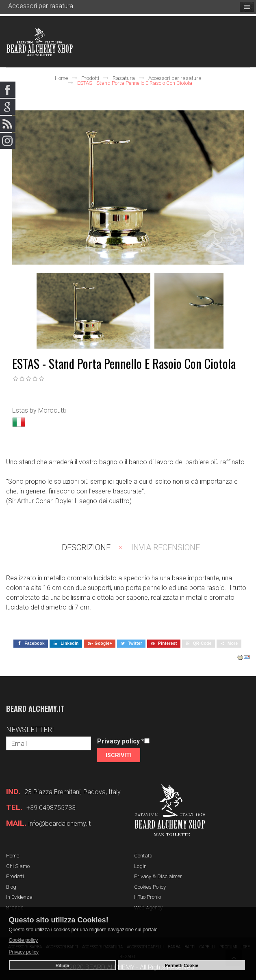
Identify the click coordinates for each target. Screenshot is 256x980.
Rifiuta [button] (63, 965)
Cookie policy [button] (23, 940)
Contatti (143, 856)
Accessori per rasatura (175, 78)
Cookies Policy (150, 887)
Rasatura (124, 78)
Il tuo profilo (148, 897)
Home (61, 78)
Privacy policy (121, 741)
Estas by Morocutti (39, 410)
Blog (11, 887)
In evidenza (19, 897)
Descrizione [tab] (86, 547)
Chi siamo (18, 866)
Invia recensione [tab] (166, 547)
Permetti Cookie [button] (182, 965)
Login (140, 866)
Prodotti (90, 78)
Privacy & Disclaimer (158, 876)
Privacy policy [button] (24, 952)
